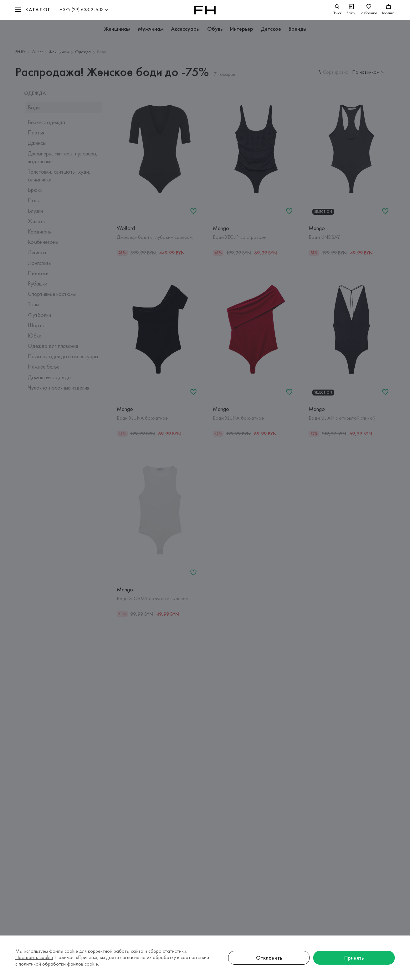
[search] (337, 10)
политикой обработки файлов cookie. (59, 964)
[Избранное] (369, 10)
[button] (33, 10)
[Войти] (351, 10)
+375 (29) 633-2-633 (82, 10)
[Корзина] (388, 10)
